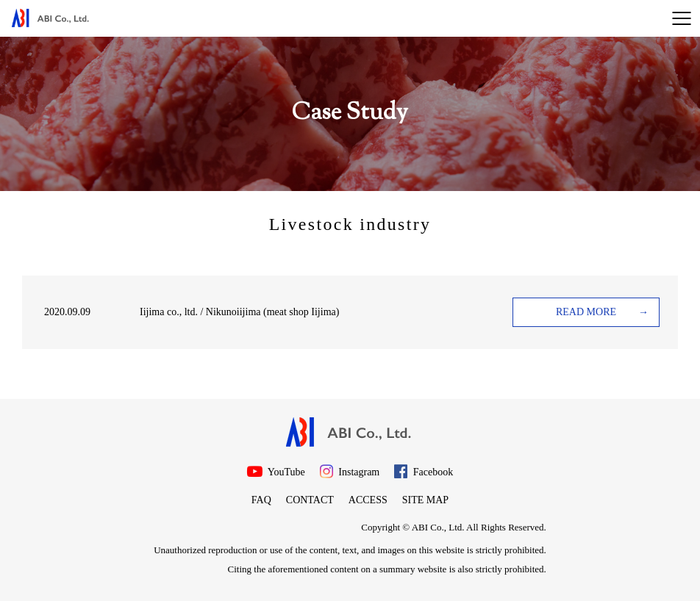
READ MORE (586, 312)
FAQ (261, 500)
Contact (310, 500)
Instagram (350, 471)
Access (368, 500)
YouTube (276, 471)
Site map (425, 500)
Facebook (424, 471)
